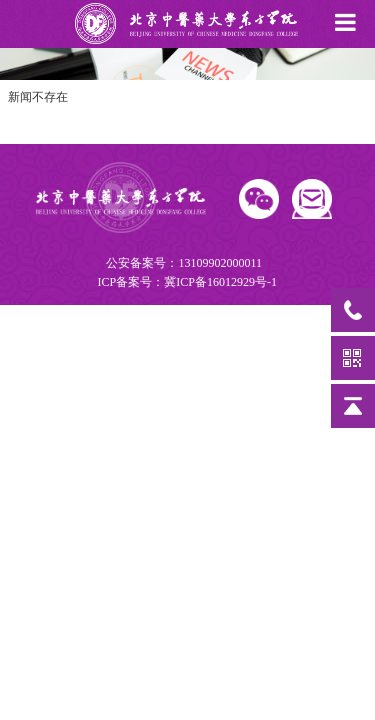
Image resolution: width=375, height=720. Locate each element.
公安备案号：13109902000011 (186, 274)
